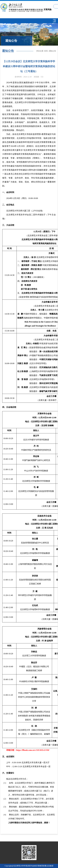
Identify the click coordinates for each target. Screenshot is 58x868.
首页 (46, 51)
